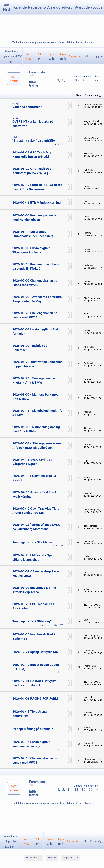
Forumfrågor (97, 841)
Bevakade (75, 56)
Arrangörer (56, 7)
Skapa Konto (11, 51)
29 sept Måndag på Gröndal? (33, 729)
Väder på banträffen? (27, 107)
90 (91, 80)
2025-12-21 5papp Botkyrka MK (35, 652)
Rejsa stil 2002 (33, 858)
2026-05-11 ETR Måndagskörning (36, 202)
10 (61, 546)
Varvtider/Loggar (90, 7)
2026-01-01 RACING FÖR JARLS (36, 698)
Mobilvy (52, 858)
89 (84, 80)
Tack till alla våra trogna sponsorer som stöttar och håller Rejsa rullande (52, 42)
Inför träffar (34, 84)
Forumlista (37, 74)
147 (48, 625)
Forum (70, 7)
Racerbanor (38, 7)
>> (96, 80)
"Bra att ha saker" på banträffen (35, 140)
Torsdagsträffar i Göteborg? (32, 621)
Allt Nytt (7, 7)
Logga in (98, 56)
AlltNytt (28, 56)
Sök (87, 56)
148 (54, 625)
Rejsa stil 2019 (71, 858)
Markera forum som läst (86, 76)
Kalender (21, 7)
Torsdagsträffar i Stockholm (32, 542)
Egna (52, 56)
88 (77, 80)
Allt (40, 56)
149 (61, 625)
